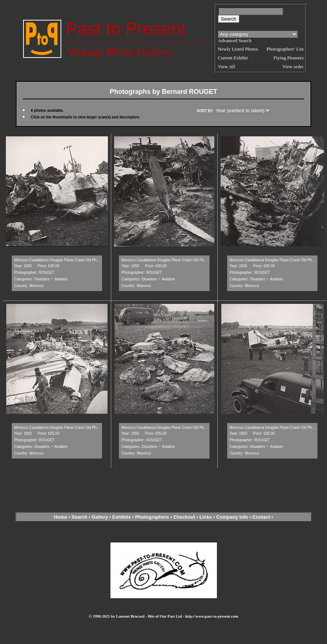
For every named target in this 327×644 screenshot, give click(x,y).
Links (206, 517)
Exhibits (122, 517)
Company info (233, 517)
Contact (261, 517)
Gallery (100, 517)
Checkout (184, 517)
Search (79, 517)
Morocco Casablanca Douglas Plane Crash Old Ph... (57, 260)
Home (61, 517)
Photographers (152, 517)
